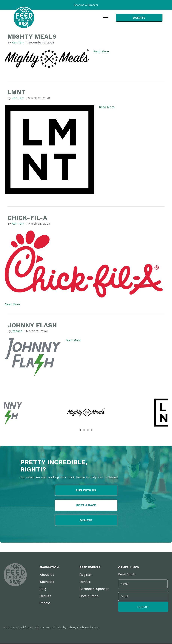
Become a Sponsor (86, 5)
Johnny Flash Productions (83, 628)
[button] (80, 430)
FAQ (43, 589)
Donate (85, 582)
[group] (86, 413)
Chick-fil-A (27, 218)
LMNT (17, 92)
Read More (101, 51)
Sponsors (47, 582)
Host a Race (89, 596)
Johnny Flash (32, 325)
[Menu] (106, 18)
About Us (47, 575)
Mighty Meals (32, 36)
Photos (45, 603)
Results (45, 596)
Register (86, 575)
